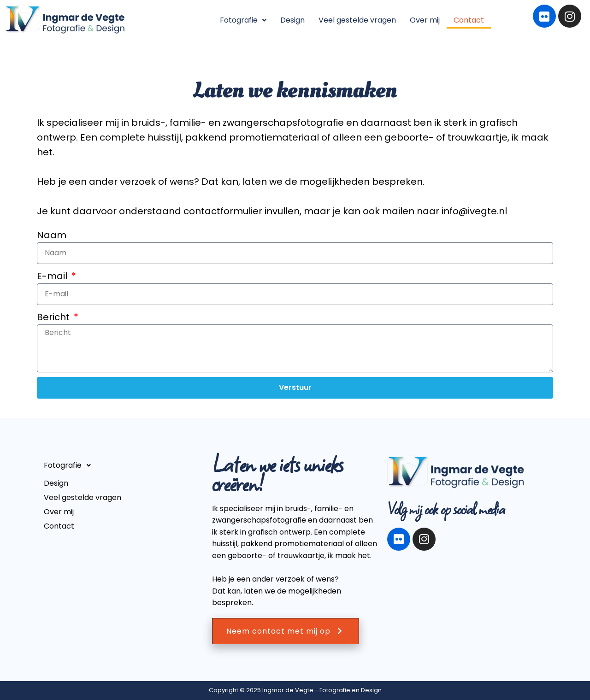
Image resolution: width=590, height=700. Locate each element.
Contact (469, 20)
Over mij (425, 20)
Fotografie (243, 20)
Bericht (54, 317)
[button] (243, 20)
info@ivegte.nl (474, 211)
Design (292, 20)
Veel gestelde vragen (357, 20)
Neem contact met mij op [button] (286, 631)
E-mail (53, 276)
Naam (52, 235)
